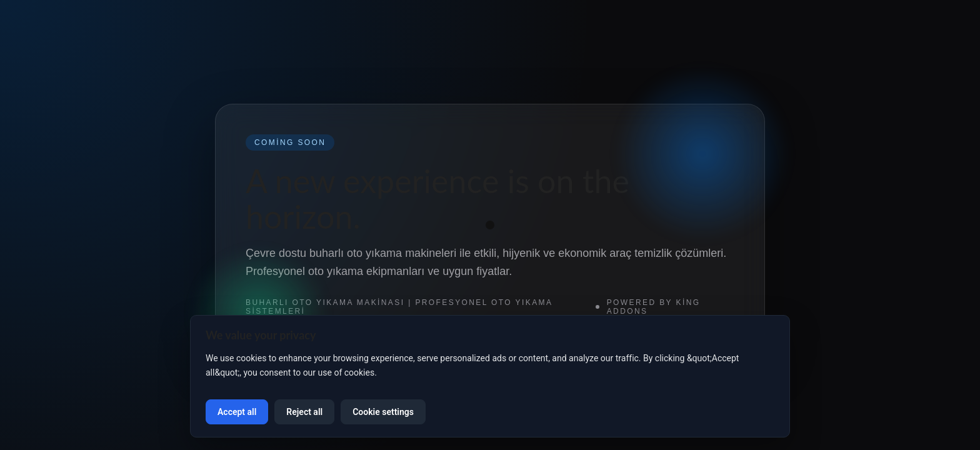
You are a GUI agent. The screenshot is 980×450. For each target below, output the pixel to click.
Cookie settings (383, 412)
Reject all (304, 412)
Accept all (237, 412)
